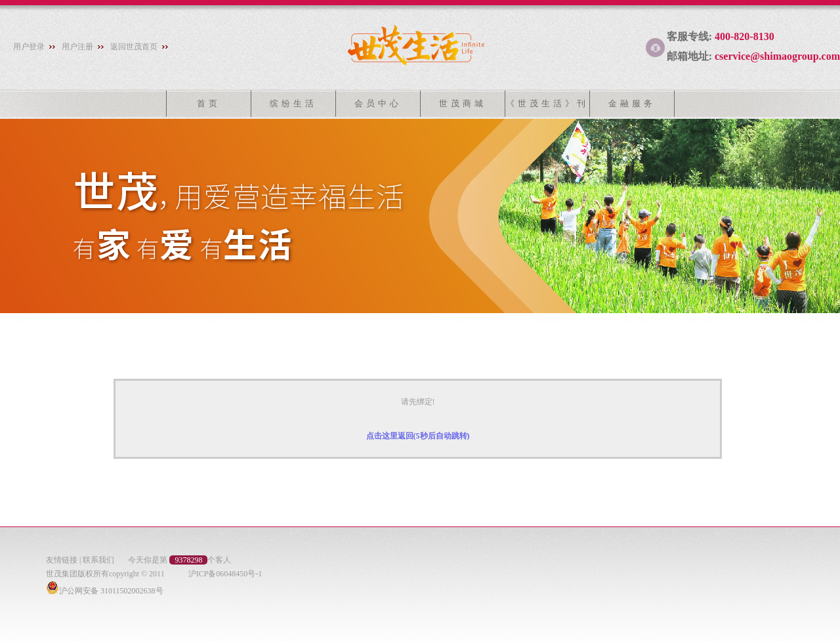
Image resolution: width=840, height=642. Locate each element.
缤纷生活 (293, 103)
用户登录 (29, 47)
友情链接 (62, 560)
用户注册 (77, 47)
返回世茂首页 (134, 47)
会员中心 (378, 103)
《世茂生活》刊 (547, 103)
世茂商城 (463, 103)
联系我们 (98, 560)
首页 (209, 103)
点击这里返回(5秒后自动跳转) (418, 436)
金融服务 (632, 103)
